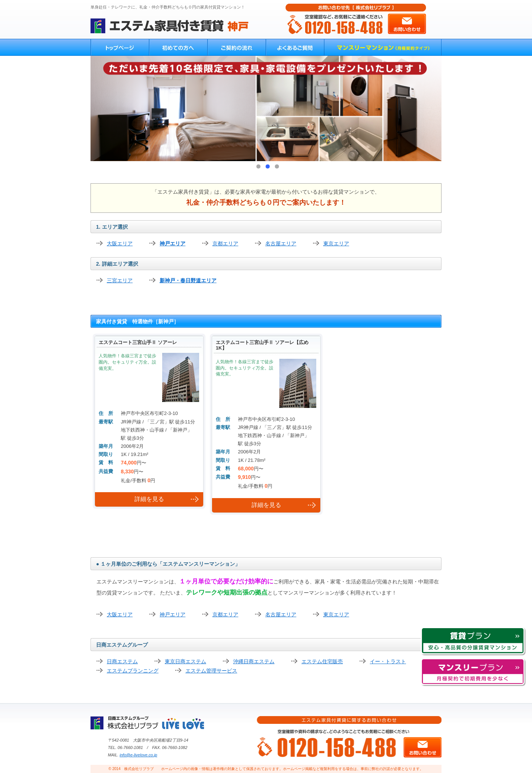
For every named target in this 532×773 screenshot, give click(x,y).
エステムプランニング (133, 671)
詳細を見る (149, 499)
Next (432, 109)
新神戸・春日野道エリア (188, 280)
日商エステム (122, 661)
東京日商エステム (185, 661)
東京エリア (336, 244)
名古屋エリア (281, 244)
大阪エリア (120, 244)
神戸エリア (173, 244)
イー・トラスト (388, 661)
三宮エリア (120, 280)
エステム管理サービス (211, 671)
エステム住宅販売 (322, 661)
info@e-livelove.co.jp (139, 755)
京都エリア (225, 244)
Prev (100, 109)
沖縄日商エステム (254, 661)
